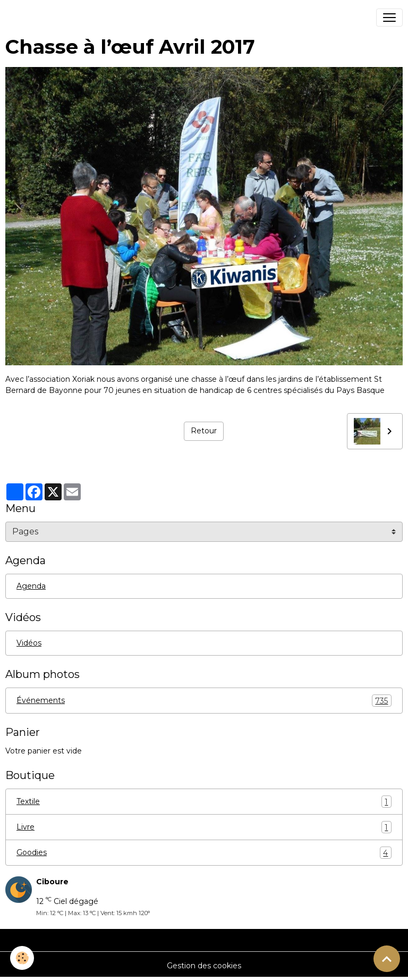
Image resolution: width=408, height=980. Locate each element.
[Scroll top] (387, 959)
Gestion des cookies (204, 966)
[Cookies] (23, 958)
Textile (204, 802)
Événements (204, 701)
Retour (204, 431)
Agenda (31, 586)
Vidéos (29, 643)
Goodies (204, 853)
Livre (204, 827)
